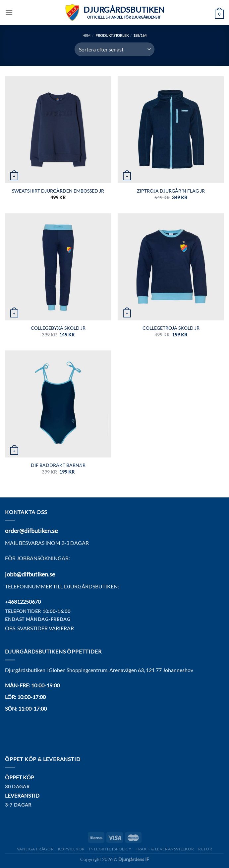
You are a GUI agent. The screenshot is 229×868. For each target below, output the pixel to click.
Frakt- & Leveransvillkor (165, 849)
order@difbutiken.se (31, 531)
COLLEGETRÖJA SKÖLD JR (171, 328)
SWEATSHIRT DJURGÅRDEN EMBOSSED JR (58, 191)
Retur (205, 849)
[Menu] (9, 12)
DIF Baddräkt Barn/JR (58, 465)
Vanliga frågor (35, 849)
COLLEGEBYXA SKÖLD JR (58, 328)
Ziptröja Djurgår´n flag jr (171, 191)
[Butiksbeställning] (114, 49)
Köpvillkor (71, 849)
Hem (86, 35)
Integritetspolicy (110, 849)
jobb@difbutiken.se (30, 574)
